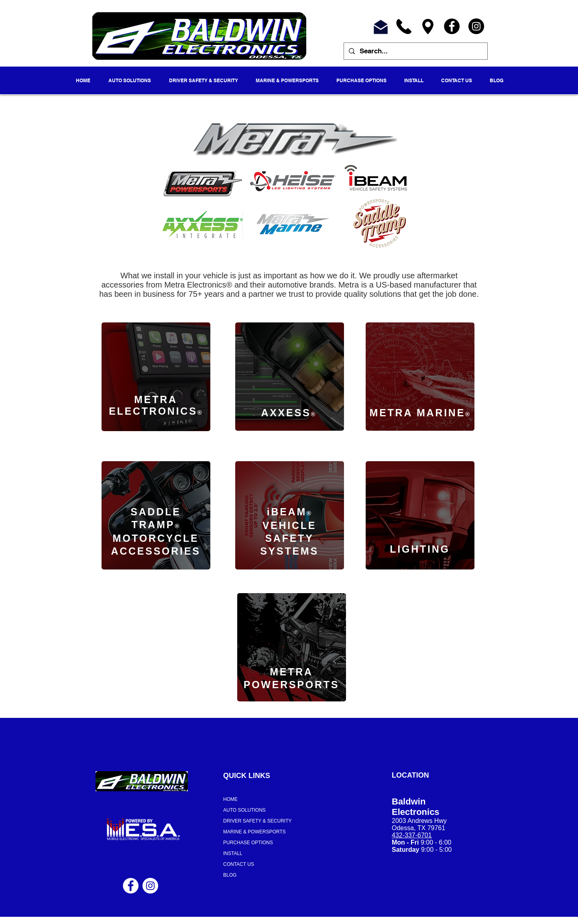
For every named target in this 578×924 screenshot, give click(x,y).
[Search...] (415, 51)
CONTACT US (239, 864)
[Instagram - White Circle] (150, 886)
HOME (230, 799)
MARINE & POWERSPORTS (254, 832)
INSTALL (233, 853)
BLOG (230, 875)
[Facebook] (452, 26)
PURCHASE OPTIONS (248, 843)
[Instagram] (476, 26)
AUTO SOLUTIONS (244, 810)
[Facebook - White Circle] (131, 886)
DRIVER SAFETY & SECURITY (257, 821)
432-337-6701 (412, 835)
